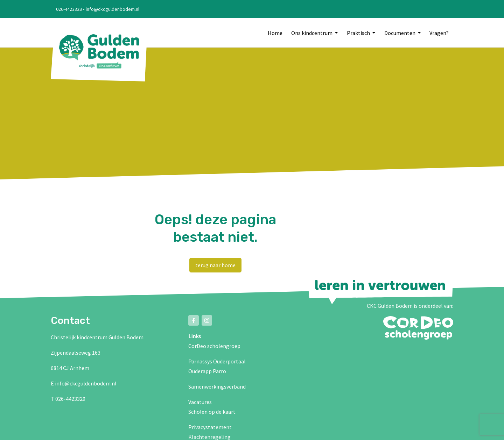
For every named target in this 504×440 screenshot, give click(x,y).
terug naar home (215, 265)
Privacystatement (210, 427)
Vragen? (439, 33)
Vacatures (200, 402)
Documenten (400, 33)
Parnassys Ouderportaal (217, 361)
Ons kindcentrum (312, 33)
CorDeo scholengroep (214, 346)
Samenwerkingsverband (217, 386)
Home (275, 33)
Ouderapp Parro (207, 371)
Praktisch (359, 33)
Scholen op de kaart (212, 412)
